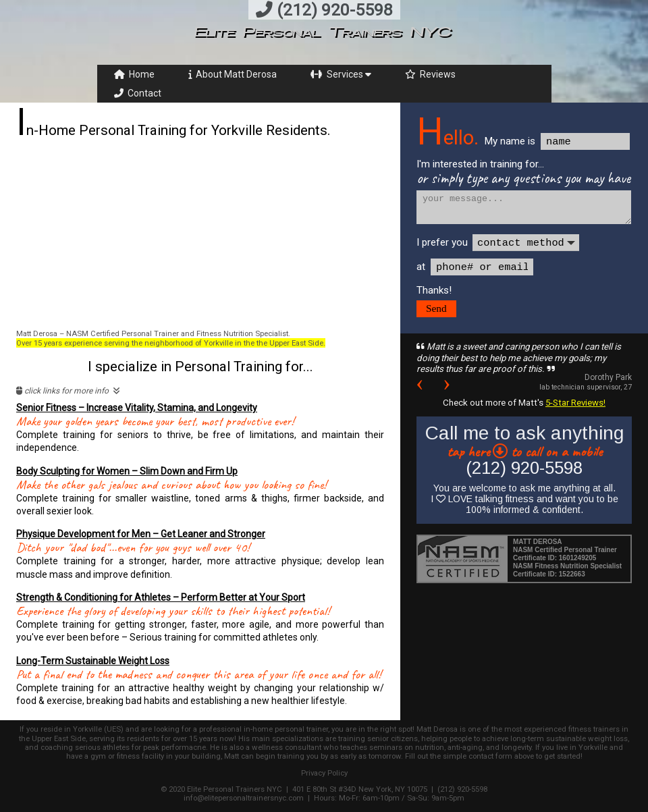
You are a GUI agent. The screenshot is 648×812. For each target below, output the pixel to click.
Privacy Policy (324, 773)
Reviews (430, 74)
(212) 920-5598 (324, 10)
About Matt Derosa (233, 74)
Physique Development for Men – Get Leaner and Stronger (141, 534)
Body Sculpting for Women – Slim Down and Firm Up (127, 471)
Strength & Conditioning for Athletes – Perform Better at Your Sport (161, 597)
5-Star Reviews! (575, 403)
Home (134, 74)
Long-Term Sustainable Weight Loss (93, 661)
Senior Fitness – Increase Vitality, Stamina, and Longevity (137, 408)
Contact (138, 93)
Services (341, 74)
